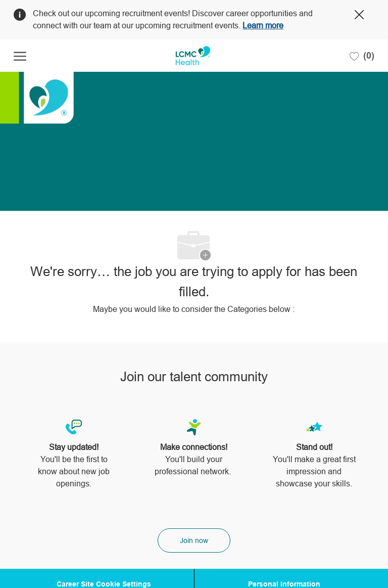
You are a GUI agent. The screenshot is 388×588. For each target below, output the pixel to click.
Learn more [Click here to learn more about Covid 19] (263, 26)
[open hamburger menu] (20, 56)
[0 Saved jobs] (362, 56)
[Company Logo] (193, 56)
